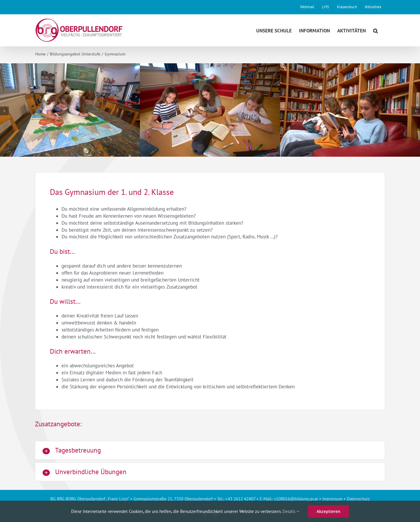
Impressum (332, 499)
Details (291, 511)
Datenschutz (358, 499)
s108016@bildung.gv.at (296, 499)
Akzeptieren (328, 511)
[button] (375, 30)
